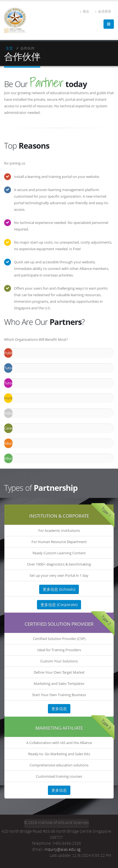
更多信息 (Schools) (59, 589)
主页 (9, 48)
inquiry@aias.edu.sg (62, 849)
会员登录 (103, 11)
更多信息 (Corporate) (59, 605)
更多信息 (59, 709)
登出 (85, 11)
